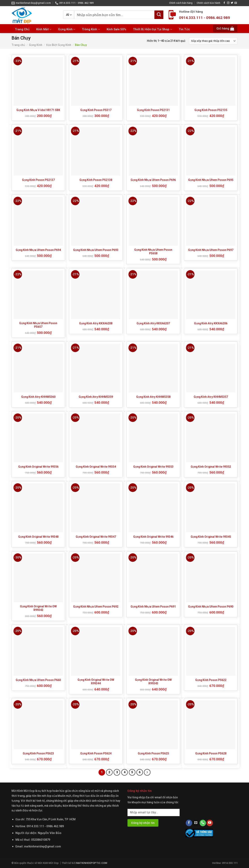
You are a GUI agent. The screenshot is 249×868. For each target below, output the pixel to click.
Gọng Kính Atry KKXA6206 (211, 323)
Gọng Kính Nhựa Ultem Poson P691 (153, 607)
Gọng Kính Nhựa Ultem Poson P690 (211, 607)
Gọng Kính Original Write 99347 (96, 537)
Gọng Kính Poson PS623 (38, 753)
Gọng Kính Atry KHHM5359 (96, 397)
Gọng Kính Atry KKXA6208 (96, 323)
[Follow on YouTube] (210, 823)
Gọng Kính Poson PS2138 (96, 180)
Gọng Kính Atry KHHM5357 (211, 397)
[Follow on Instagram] (228, 3)
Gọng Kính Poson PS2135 (211, 110)
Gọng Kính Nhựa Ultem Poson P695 (211, 180)
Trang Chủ (22, 29)
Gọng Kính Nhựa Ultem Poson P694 (38, 250)
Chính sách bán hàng (181, 3)
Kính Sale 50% (116, 29)
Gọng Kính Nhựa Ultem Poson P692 (96, 607)
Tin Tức (184, 29)
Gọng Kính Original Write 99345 (211, 537)
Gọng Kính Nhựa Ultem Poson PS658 (153, 252)
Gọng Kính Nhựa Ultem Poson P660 (38, 680)
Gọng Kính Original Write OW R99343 (153, 682)
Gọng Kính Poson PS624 (96, 753)
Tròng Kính (91, 29)
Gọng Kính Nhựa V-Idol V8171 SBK (38, 110)
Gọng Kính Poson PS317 (96, 110)
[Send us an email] (236, 3)
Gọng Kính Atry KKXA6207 (153, 323)
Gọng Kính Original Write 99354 (96, 467)
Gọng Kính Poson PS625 (153, 753)
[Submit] (159, 15)
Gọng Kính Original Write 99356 (38, 467)
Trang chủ (18, 45)
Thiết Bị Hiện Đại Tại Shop (153, 29)
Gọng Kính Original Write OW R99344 (96, 682)
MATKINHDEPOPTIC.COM (92, 863)
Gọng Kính (67, 29)
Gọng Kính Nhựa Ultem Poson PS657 (38, 325)
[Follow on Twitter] (232, 3)
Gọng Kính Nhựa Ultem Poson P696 (153, 180)
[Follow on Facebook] (224, 3)
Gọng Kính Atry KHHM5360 (38, 397)
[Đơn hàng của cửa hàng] (213, 41)
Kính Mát (44, 29)
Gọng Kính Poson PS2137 (38, 180)
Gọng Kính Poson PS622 (211, 680)
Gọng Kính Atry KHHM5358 (153, 397)
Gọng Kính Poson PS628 (211, 753)
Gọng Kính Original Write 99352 (211, 467)
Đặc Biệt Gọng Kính (59, 45)
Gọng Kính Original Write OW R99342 (38, 608)
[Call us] (203, 823)
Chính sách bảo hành (208, 3)
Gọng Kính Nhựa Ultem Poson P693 (96, 250)
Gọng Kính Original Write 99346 (153, 537)
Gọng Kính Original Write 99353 (153, 467)
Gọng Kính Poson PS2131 (153, 110)
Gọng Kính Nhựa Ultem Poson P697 (211, 250)
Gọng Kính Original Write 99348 (38, 537)
